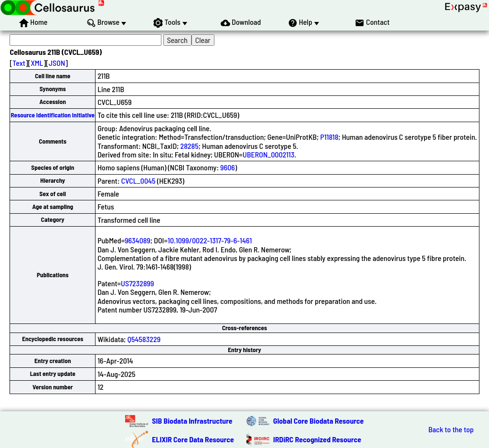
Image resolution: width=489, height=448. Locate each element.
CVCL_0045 (138, 181)
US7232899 (137, 283)
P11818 (330, 137)
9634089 (138, 240)
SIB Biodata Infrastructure (192, 421)
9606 (228, 167)
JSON (57, 63)
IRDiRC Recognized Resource (317, 439)
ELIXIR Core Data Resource (193, 439)
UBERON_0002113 (268, 154)
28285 (190, 146)
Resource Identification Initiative (53, 115)
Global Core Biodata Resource (319, 421)
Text (19, 63)
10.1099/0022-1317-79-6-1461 (210, 240)
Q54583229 (144, 339)
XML (37, 63)
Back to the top (451, 429)
